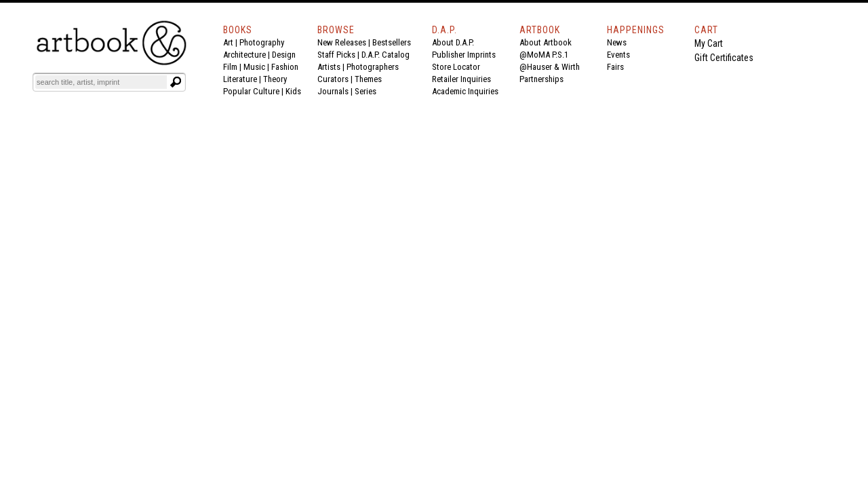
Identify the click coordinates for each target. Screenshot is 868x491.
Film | (233, 67)
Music (254, 67)
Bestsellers (392, 42)
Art (228, 42)
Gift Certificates (724, 58)
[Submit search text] (176, 82)
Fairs (615, 67)
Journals (333, 91)
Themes (368, 79)
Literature (240, 79)
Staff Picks (336, 55)
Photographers (373, 67)
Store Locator (456, 67)
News (617, 42)
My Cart (709, 43)
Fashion (285, 67)
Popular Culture (251, 91)
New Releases (342, 42)
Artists (329, 67)
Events (618, 55)
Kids (293, 91)
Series (366, 91)
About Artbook (546, 42)
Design (284, 55)
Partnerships (541, 79)
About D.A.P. (453, 42)
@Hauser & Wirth (550, 67)
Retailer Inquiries (461, 79)
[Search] (101, 82)
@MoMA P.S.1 (544, 55)
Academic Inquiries (465, 91)
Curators (333, 79)
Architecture (244, 55)
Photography (262, 42)
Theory (275, 79)
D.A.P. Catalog (386, 55)
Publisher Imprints (464, 55)
